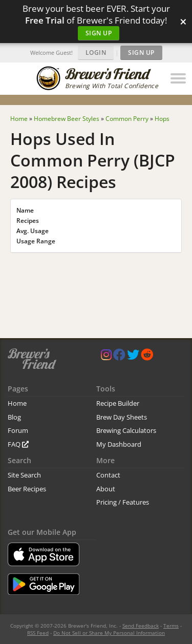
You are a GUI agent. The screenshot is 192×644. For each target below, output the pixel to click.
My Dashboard (119, 444)
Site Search (24, 475)
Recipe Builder (118, 403)
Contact (108, 475)
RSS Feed (38, 633)
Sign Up (99, 33)
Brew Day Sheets (122, 417)
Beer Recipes (27, 489)
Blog (14, 417)
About (106, 489)
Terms (171, 626)
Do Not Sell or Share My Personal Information (109, 633)
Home (17, 403)
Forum (18, 430)
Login (96, 53)
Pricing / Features (123, 502)
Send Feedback (141, 626)
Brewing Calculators (126, 430)
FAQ (18, 444)
